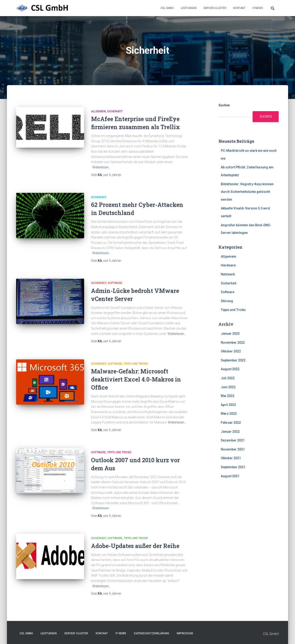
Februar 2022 (231, 423)
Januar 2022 (230, 432)
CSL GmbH (167, 8)
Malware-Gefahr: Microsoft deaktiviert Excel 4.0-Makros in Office (136, 379)
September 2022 (233, 360)
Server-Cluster (215, 8)
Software (115, 283)
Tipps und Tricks (136, 364)
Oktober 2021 (231, 458)
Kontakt (239, 8)
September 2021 (233, 467)
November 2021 (233, 449)
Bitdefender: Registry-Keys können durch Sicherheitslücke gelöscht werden (247, 192)
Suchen (224, 105)
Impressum (185, 633)
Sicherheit (115, 111)
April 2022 (228, 405)
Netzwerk (228, 274)
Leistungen (189, 8)
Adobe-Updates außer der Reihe (135, 546)
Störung (227, 301)
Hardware (228, 265)
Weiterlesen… (102, 167)
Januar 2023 (230, 334)
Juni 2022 (228, 387)
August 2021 (230, 476)
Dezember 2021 (233, 440)
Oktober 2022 (231, 351)
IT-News (258, 8)
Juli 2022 (228, 378)
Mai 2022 (228, 396)
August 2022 (230, 369)
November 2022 (233, 343)
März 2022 (229, 414)
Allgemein (98, 111)
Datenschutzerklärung (152, 633)
